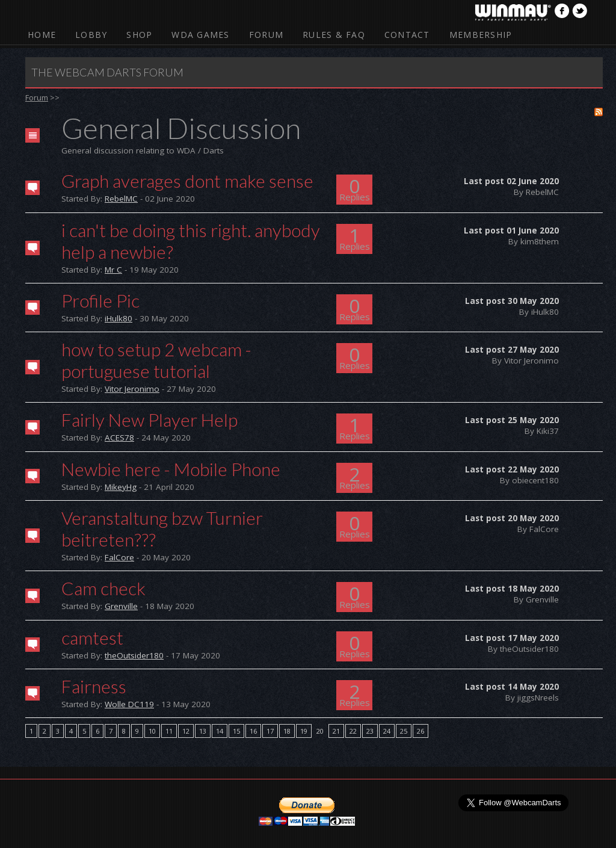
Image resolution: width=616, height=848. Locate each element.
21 (336, 731)
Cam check (103, 588)
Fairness (94, 686)
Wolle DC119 (129, 704)
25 (404, 731)
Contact (407, 35)
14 (220, 731)
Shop (139, 35)
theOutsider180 (134, 655)
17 (270, 731)
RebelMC (121, 199)
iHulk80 (119, 318)
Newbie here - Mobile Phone (171, 469)
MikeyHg (121, 487)
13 (203, 731)
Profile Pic (100, 300)
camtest (92, 637)
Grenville (121, 606)
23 (370, 731)
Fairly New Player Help (149, 419)
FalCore (119, 557)
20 (320, 731)
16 (253, 731)
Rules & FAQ (334, 35)
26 (420, 731)
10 (152, 731)
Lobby (91, 35)
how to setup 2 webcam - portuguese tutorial (156, 360)
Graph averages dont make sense (187, 181)
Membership (481, 35)
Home (42, 35)
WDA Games (200, 35)
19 (304, 731)
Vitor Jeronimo (132, 389)
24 (387, 731)
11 (169, 731)
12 (186, 731)
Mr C (113, 270)
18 (287, 731)
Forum (266, 35)
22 (353, 731)
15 (236, 731)
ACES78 (119, 438)
